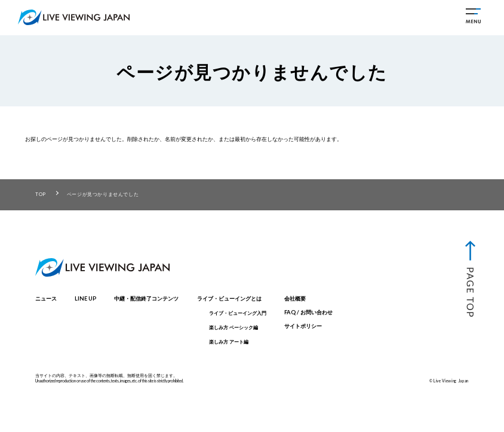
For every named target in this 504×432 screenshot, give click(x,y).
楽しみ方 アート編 (229, 342)
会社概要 (295, 298)
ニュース (46, 298)
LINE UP (85, 298)
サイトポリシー (303, 326)
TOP (41, 194)
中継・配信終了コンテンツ (146, 298)
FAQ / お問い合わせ (308, 312)
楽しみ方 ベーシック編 (233, 327)
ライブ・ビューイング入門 (238, 313)
